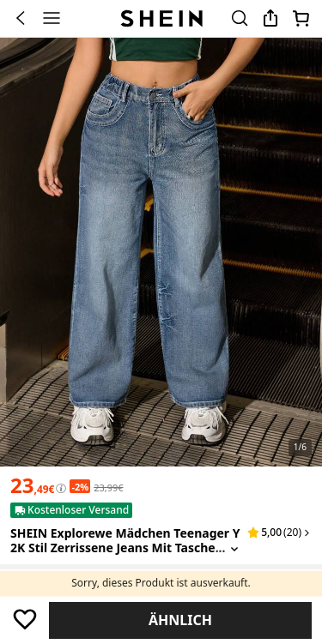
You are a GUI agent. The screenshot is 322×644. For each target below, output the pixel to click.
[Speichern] (24, 619)
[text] (32, 485)
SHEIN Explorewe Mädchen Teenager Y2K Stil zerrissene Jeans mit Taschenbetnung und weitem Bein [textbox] (125, 548)
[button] (279, 533)
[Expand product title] (234, 548)
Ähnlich (180, 620)
